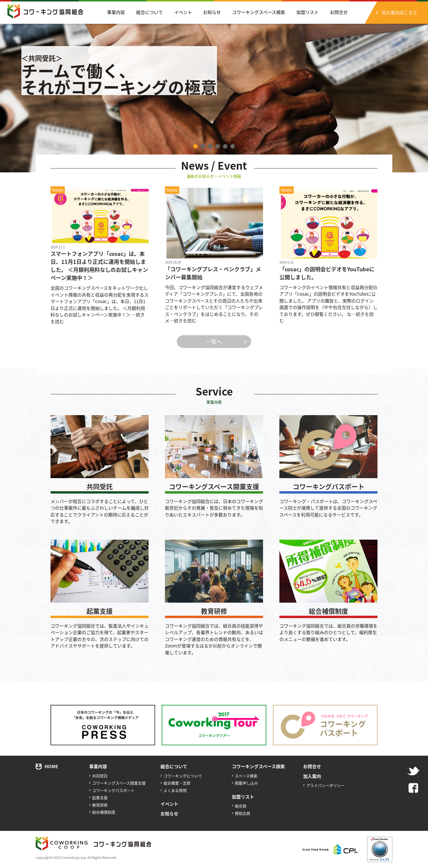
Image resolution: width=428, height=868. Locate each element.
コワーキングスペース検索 (259, 12)
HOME (51, 766)
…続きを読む (183, 321)
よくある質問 (175, 790)
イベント (183, 12)
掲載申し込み (246, 783)
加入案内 (312, 776)
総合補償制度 (328, 611)
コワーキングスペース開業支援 (214, 486)
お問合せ (339, 12)
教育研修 (214, 611)
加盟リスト (307, 12)
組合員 (241, 806)
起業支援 (100, 611)
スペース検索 (246, 776)
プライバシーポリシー (325, 785)
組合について (150, 12)
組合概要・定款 (177, 783)
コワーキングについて (183, 776)
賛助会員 (243, 813)
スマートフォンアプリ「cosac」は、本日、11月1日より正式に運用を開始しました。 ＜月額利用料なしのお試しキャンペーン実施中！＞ (99, 266)
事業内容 (116, 12)
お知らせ (212, 12)
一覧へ (214, 342)
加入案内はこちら (399, 12)
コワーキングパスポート (329, 486)
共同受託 (100, 486)
